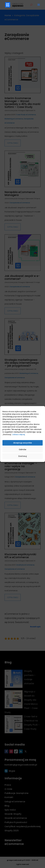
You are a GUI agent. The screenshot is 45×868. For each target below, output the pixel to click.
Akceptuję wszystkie (22, 443)
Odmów (22, 449)
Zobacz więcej (19, 434)
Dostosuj (23, 456)
